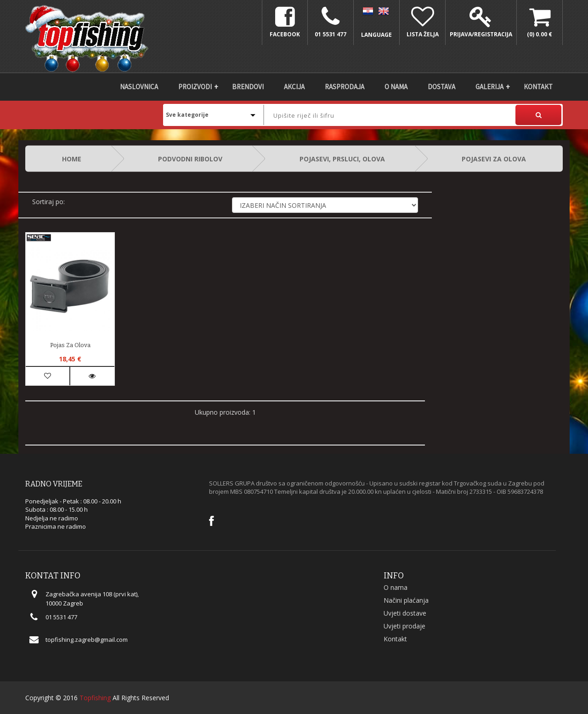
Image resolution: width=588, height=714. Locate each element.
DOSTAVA (441, 87)
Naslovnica (139, 87)
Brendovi (248, 87)
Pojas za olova (70, 345)
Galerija (489, 87)
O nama (396, 87)
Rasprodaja (345, 87)
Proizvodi (195, 87)
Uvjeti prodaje (404, 626)
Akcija (294, 87)
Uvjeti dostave (405, 613)
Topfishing (95, 698)
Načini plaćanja (406, 600)
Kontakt (538, 87)
